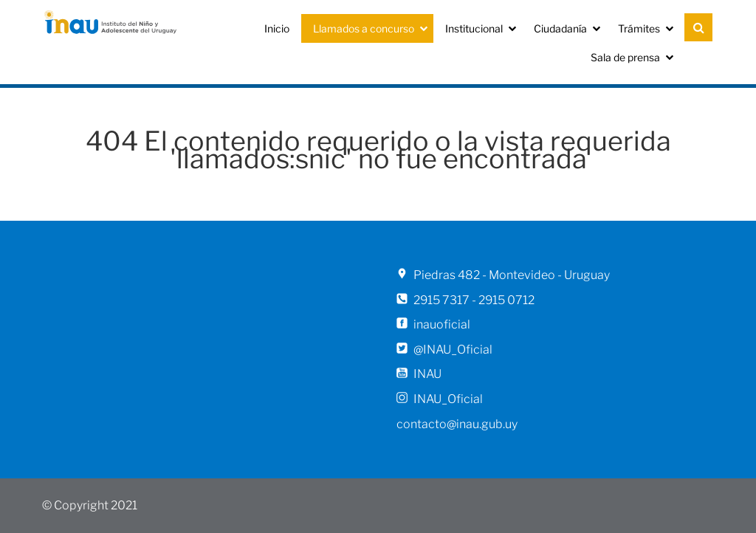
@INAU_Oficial (453, 350)
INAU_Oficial (448, 399)
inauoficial (442, 324)
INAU (427, 374)
